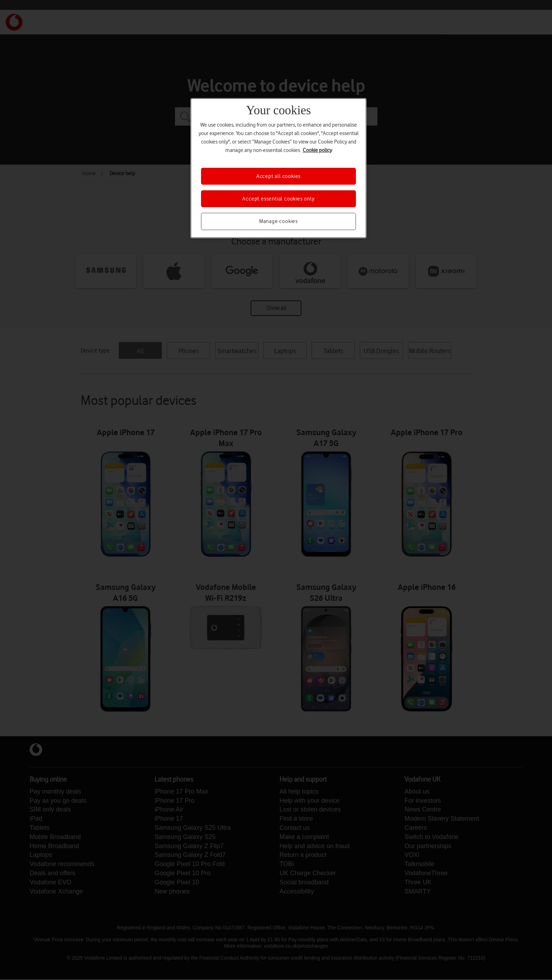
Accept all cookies (278, 176)
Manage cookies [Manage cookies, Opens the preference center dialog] (278, 221)
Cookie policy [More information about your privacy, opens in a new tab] (317, 150)
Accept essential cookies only (278, 199)
